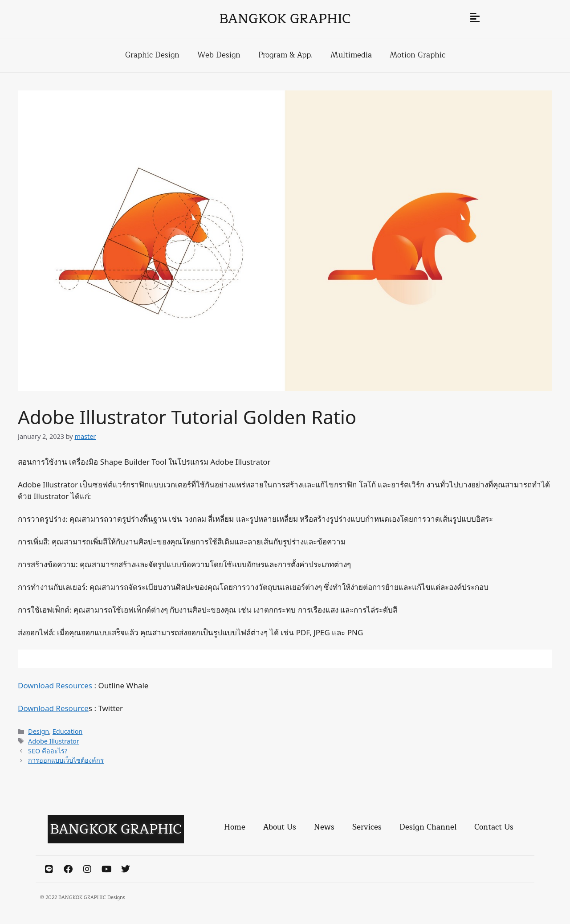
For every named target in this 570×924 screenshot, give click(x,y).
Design (39, 731)
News (324, 827)
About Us (280, 827)
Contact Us (494, 827)
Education (67, 731)
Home (235, 827)
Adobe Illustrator (54, 741)
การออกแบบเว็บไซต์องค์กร (66, 760)
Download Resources (56, 685)
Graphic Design (152, 55)
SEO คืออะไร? (48, 751)
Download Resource (53, 708)
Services (367, 827)
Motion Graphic (417, 55)
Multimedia (351, 55)
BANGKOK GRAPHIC (285, 19)
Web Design (219, 55)
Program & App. (285, 55)
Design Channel (428, 827)
